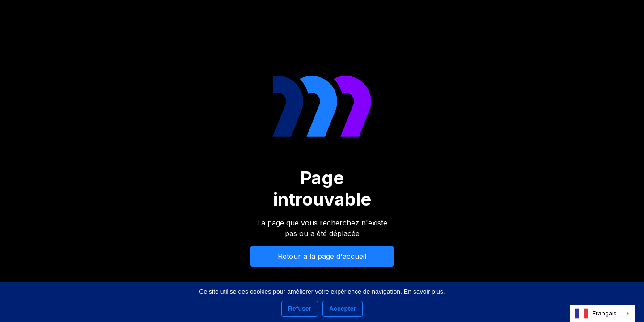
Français (596, 314)
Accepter (343, 309)
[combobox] (602, 314)
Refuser (300, 309)
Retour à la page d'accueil (322, 256)
